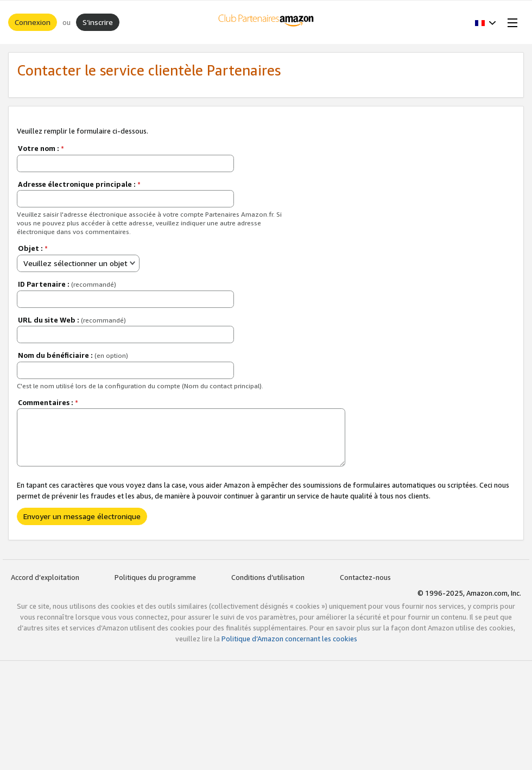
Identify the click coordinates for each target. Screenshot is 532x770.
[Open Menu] (510, 22)
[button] (486, 22)
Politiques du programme (155, 577)
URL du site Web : (72, 320)
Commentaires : (48, 402)
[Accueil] (266, 22)
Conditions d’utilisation (268, 577)
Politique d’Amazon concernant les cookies (289, 639)
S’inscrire (98, 22)
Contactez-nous (365, 577)
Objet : (33, 248)
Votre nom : (41, 148)
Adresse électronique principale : (79, 184)
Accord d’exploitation (45, 577)
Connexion (33, 22)
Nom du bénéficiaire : (73, 355)
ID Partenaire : (67, 284)
